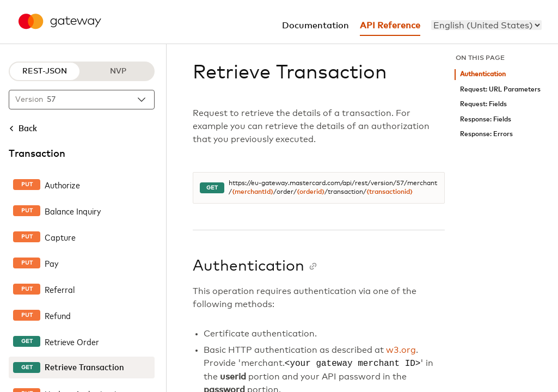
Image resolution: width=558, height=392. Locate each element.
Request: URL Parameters (500, 90)
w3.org (401, 350)
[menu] (486, 25)
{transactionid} (390, 192)
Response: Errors (486, 134)
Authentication (483, 74)
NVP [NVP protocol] (118, 71)
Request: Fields (483, 104)
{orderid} (311, 192)
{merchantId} (253, 192)
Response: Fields (486, 120)
